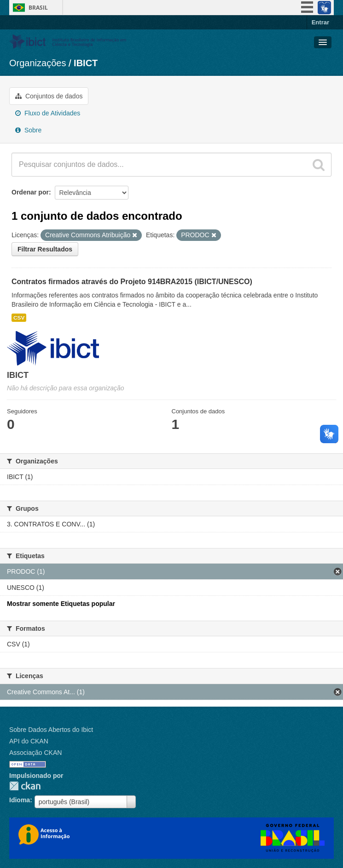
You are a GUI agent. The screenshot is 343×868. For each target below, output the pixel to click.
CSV (19, 318)
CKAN (25, 786)
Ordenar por (30, 192)
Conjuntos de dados (49, 96)
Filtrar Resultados (45, 249)
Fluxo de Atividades (48, 113)
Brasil (38, 8)
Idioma (20, 800)
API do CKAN (29, 741)
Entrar (320, 22)
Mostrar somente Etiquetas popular (61, 604)
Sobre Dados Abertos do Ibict (51, 730)
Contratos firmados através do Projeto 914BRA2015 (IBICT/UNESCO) (132, 282)
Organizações (38, 63)
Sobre (28, 130)
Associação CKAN (35, 753)
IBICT (86, 63)
